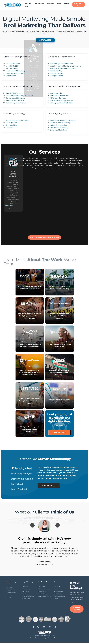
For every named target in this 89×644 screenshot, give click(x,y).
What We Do (57, 589)
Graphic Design (56, 73)
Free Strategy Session (59, 596)
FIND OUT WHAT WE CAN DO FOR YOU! (44, 237)
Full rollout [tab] (17, 484)
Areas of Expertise (59, 591)
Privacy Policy (46, 638)
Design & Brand (57, 76)
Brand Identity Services (28, 596)
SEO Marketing (9, 588)
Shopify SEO (11, 76)
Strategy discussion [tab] (22, 479)
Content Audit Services (60, 96)
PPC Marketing (12, 68)
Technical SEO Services (15, 100)
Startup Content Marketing (61, 103)
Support (56, 599)
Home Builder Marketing (60, 123)
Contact (66, 4)
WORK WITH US (49, 486)
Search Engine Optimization (17, 120)
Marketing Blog (58, 594)
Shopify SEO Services (14, 93)
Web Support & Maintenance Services (66, 66)
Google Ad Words (10, 590)
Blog (59, 4)
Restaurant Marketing (59, 127)
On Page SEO (11, 125)
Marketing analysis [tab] (22, 474)
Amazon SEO (41, 586)
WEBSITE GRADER (77, 609)
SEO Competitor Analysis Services (19, 96)
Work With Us (59, 432)
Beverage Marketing (58, 130)
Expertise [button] (51, 4)
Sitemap (56, 638)
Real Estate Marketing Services (63, 120)
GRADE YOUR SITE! (78, 5)
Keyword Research (43, 594)
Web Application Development (63, 68)
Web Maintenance (26, 589)
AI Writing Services (58, 98)
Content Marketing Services (61, 100)
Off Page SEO (11, 123)
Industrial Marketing (58, 125)
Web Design (25, 586)
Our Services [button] (39, 4)
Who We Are (28, 5)
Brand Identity (56, 71)
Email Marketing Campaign (17, 73)
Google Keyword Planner (16, 103)
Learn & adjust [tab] (19, 489)
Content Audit (56, 93)
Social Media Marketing (15, 71)
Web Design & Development (62, 64)
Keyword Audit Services (15, 98)
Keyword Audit (42, 591)
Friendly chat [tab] (22, 468)
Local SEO (10, 127)
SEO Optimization (13, 64)
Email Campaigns (10, 595)
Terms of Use (34, 638)
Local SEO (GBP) (12, 66)
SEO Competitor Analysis (44, 589)
